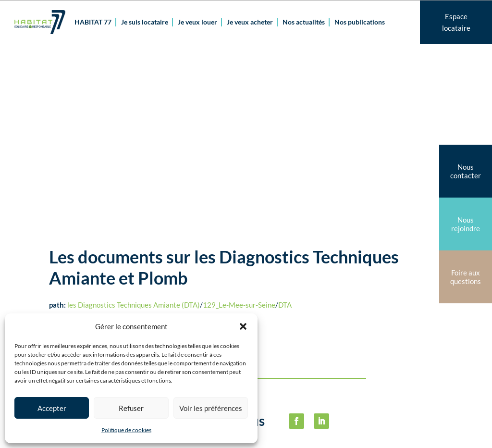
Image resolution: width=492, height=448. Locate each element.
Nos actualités (304, 22)
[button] (243, 326)
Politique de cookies (126, 430)
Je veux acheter (250, 22)
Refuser (131, 408)
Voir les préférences (211, 408)
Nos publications (360, 22)
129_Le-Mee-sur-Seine (239, 132)
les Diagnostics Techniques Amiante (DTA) (134, 132)
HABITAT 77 (93, 22)
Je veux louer (197, 22)
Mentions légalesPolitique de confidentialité (402, 335)
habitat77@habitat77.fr (282, 432)
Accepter (52, 408)
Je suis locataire (145, 22)
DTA (285, 132)
